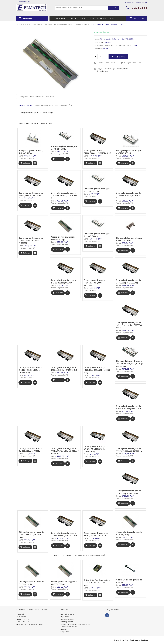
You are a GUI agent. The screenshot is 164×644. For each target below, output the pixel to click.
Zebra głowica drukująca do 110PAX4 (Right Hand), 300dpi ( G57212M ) (65, 451)
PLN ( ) (136, 18)
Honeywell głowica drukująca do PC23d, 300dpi (97, 190)
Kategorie (25, 18)
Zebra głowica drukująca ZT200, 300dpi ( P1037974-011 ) (97, 152)
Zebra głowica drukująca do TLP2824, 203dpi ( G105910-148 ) (130, 196)
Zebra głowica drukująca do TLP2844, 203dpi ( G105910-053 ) (65, 196)
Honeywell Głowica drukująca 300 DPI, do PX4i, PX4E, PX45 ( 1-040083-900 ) (130, 364)
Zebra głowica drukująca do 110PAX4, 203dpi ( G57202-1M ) (130, 450)
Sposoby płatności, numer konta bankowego (75, 624)
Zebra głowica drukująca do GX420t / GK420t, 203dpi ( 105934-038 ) (31, 370)
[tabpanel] (82, 112)
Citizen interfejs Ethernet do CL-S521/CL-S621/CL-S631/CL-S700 (97, 583)
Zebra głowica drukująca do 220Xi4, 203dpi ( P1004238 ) (96, 534)
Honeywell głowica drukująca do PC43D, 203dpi (64, 148)
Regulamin (64, 629)
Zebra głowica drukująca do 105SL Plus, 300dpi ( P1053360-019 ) (97, 370)
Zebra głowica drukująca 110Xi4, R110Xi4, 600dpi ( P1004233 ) (95, 283)
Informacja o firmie (67, 622)
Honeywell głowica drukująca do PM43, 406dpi (129, 152)
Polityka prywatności (67, 619)
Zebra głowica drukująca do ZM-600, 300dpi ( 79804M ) (31, 450)
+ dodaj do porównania (104, 63)
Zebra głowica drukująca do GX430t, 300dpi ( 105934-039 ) (129, 407)
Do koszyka (118, 57)
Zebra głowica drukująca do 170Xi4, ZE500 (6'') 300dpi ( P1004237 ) (31, 241)
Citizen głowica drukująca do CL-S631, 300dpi (64, 238)
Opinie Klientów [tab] (64, 106)
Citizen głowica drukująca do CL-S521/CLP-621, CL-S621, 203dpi (31, 535)
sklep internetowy (135, 640)
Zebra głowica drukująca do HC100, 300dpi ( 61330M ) (63, 281)
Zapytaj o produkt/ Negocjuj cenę (103, 70)
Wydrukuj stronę (120, 69)
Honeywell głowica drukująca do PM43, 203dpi (32, 152)
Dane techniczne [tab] (44, 106)
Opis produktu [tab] (25, 106)
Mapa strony (65, 617)
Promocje (72, 18)
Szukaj (114, 8)
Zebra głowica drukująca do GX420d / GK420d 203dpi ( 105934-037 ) (96, 449)
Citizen (106, 49)
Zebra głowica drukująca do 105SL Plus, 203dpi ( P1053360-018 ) (130, 325)
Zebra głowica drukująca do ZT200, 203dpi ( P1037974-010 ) (65, 534)
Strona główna (59, 18)
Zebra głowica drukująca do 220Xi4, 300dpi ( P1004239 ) (31, 194)
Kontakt (83, 18)
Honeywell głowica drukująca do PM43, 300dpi (97, 235)
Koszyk (113, 18)
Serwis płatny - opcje (98, 18)
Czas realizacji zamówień (69, 627)
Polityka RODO (65, 632)
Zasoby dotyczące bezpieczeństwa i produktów (36, 96)
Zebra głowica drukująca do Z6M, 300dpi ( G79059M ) (129, 281)
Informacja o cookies (121, 640)
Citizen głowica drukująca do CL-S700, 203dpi (129, 533)
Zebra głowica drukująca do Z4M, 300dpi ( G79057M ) (129, 492)
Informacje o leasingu (68, 614)
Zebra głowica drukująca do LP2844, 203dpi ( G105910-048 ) (65, 369)
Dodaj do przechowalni (131, 63)
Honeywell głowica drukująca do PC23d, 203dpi (129, 239)
